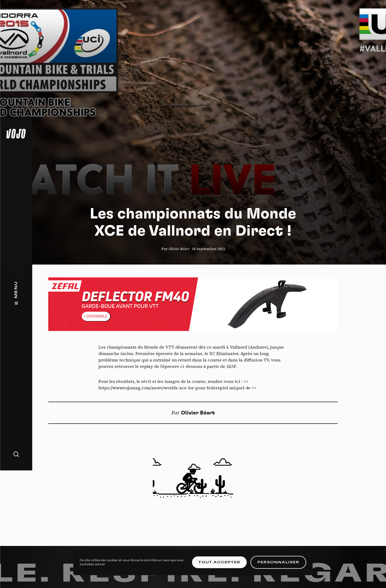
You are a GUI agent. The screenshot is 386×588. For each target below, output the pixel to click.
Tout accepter (219, 562)
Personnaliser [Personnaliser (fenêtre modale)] (278, 562)
